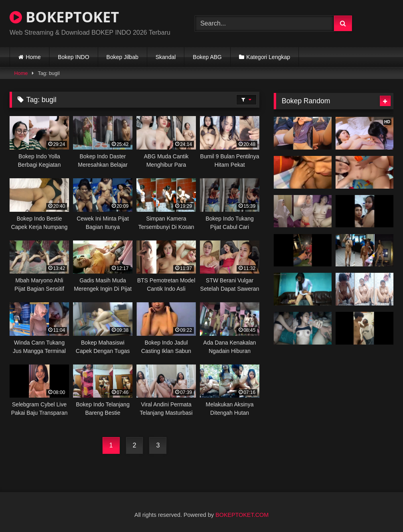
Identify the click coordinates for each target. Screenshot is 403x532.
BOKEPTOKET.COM (242, 515)
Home (33, 57)
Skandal (166, 57)
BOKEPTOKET (64, 17)
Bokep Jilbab (122, 57)
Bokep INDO (74, 57)
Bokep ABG (207, 57)
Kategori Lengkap (268, 57)
